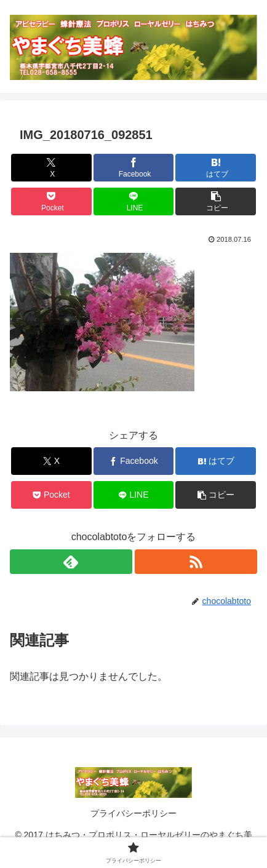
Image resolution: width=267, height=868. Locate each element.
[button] (216, 201)
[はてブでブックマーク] (216, 168)
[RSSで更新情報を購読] (196, 562)
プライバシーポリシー (133, 813)
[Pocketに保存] (51, 201)
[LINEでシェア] (134, 201)
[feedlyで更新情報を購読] (71, 562)
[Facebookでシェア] (134, 168)
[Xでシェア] (51, 168)
